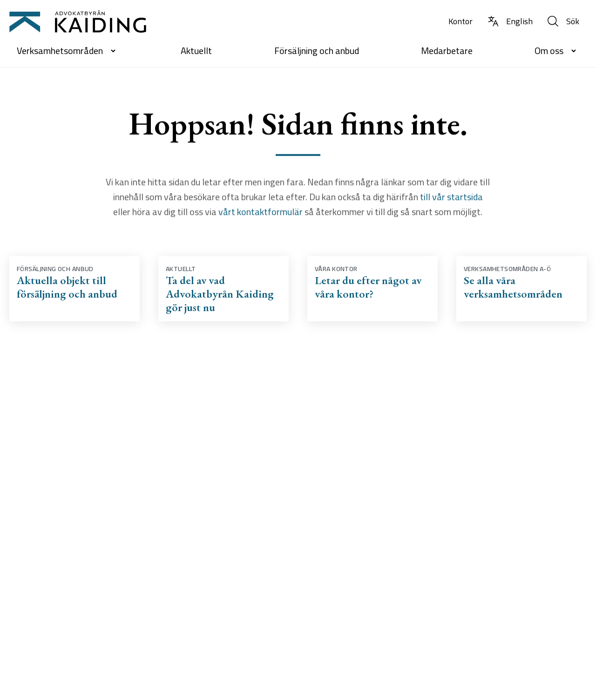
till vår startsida (451, 198)
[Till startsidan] (78, 21)
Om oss (557, 51)
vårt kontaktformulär (260, 213)
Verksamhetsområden (68, 51)
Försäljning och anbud (317, 51)
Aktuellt (196, 51)
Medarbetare (447, 51)
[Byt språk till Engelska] (510, 22)
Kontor (461, 21)
